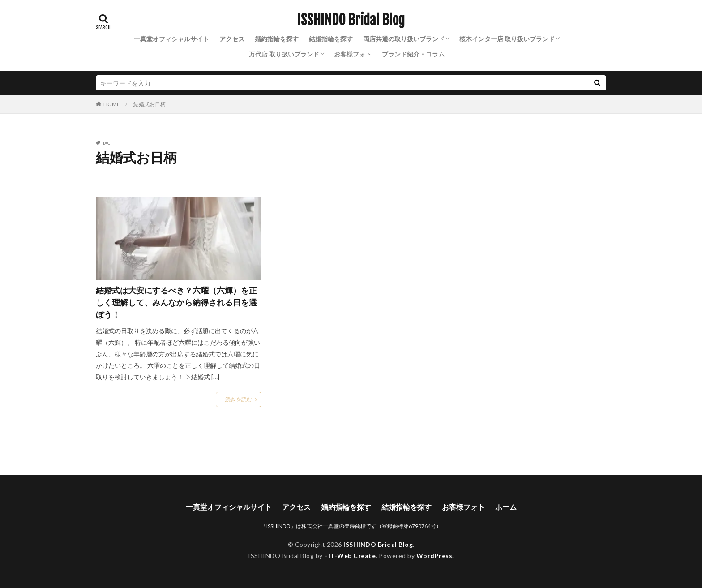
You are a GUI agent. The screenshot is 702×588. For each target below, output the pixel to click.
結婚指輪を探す (331, 39)
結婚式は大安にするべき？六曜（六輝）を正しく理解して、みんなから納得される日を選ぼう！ (176, 302)
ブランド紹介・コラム (413, 54)
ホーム (506, 507)
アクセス (232, 39)
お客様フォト (353, 54)
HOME (112, 104)
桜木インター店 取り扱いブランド (507, 39)
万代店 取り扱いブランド (284, 54)
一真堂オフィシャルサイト (171, 39)
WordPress (434, 556)
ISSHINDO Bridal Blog (351, 20)
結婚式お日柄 (150, 104)
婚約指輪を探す (277, 39)
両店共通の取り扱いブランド (404, 39)
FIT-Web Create (350, 556)
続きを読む (239, 399)
